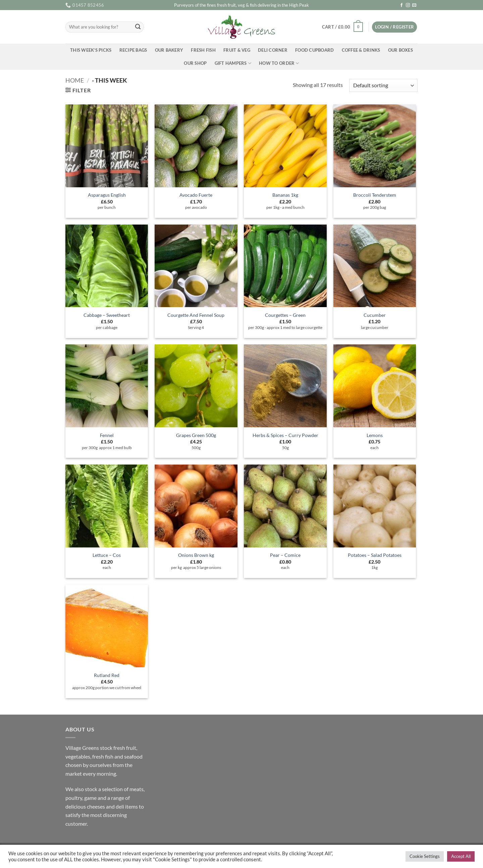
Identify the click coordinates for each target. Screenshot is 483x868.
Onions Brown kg (196, 555)
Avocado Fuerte (196, 195)
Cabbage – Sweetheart (107, 315)
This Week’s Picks (91, 50)
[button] (342, 27)
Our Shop (195, 63)
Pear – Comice (285, 555)
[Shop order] (383, 85)
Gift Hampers (233, 63)
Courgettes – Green (285, 315)
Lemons (375, 435)
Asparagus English (107, 195)
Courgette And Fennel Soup (196, 315)
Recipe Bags (133, 50)
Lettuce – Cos (107, 555)
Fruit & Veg (237, 50)
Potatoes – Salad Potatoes (375, 555)
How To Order (279, 63)
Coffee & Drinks (361, 50)
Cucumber (375, 315)
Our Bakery (169, 50)
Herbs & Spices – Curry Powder (285, 435)
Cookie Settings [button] (425, 856)
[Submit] (138, 27)
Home (75, 80)
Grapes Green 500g (196, 435)
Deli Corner (273, 50)
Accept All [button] (461, 856)
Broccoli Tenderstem (375, 195)
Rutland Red (107, 675)
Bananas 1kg (285, 195)
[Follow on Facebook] (401, 5)
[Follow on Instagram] (408, 5)
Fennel (107, 435)
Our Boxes (400, 50)
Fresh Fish (203, 50)
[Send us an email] (414, 5)
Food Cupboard (314, 50)
